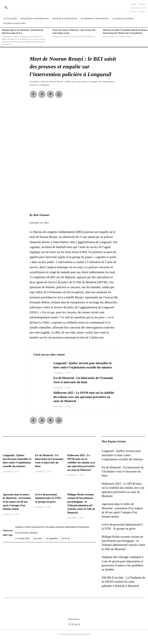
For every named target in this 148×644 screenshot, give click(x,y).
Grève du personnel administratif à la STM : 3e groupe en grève (48, 498)
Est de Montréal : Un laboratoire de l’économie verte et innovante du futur (123, 472)
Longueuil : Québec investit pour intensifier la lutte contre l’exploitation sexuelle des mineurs (122, 455)
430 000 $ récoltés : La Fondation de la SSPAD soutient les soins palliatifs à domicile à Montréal (123, 582)
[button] (6, 7)
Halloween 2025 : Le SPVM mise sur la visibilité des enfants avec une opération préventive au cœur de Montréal (84, 397)
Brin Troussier (42, 215)
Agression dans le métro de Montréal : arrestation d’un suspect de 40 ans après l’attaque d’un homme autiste (17, 502)
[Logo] (74, 7)
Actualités (34, 82)
